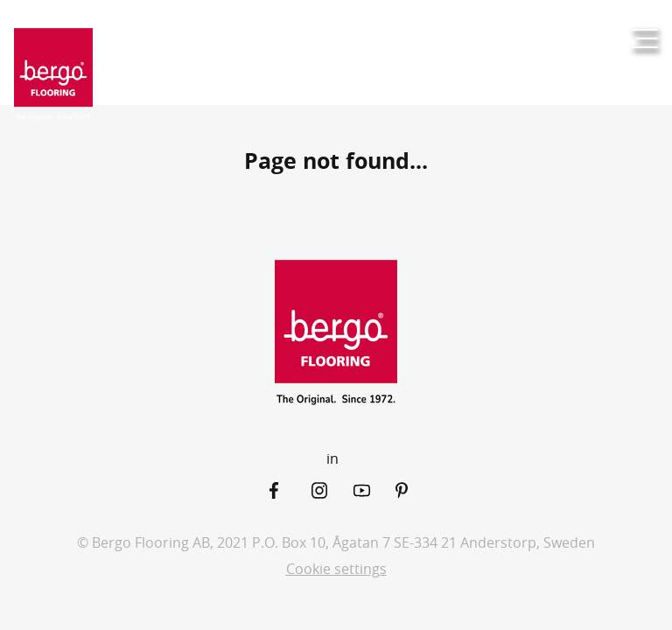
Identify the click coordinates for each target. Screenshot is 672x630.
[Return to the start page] (53, 75)
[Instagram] (332, 490)
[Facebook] (290, 490)
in (332, 458)
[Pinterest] (416, 490)
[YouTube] (374, 490)
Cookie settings (336, 569)
